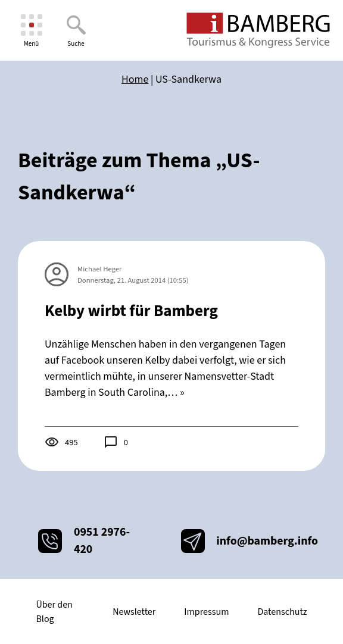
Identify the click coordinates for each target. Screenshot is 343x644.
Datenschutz (282, 612)
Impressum (206, 612)
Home (135, 79)
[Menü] (31, 31)
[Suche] (76, 31)
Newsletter (134, 612)
